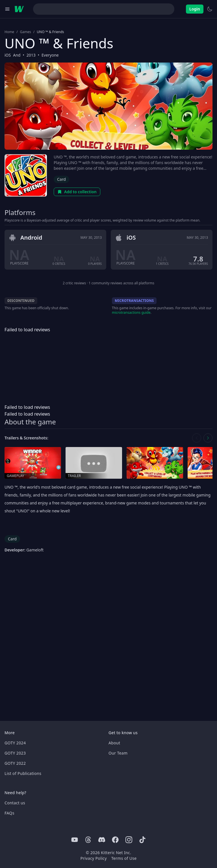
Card (61, 179)
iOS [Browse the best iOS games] (8, 55)
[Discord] (102, 840)
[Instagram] (129, 840)
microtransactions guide (131, 312)
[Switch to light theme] (210, 9)
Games (26, 32)
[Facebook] (115, 840)
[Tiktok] (142, 840)
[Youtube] (75, 840)
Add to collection (77, 192)
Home (9, 32)
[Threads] (88, 840)
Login (195, 9)
